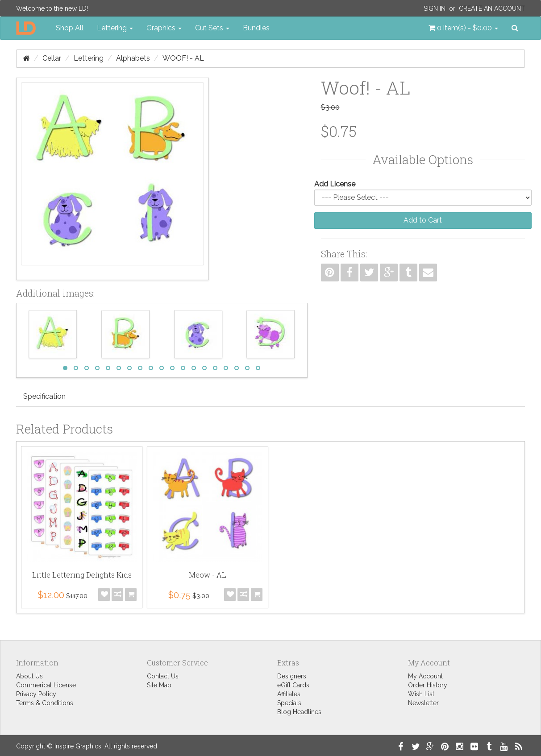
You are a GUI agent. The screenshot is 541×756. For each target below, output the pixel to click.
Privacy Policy (36, 694)
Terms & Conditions (45, 703)
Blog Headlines (299, 712)
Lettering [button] (115, 28)
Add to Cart (423, 220)
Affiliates (289, 694)
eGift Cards (293, 685)
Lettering (89, 58)
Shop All (70, 28)
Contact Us (163, 676)
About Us (29, 676)
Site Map (159, 685)
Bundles (256, 28)
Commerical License (46, 685)
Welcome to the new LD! (52, 8)
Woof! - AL (183, 58)
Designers (292, 676)
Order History (428, 685)
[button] (463, 28)
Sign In (435, 8)
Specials (289, 703)
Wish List (421, 694)
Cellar (52, 58)
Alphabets (133, 58)
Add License (335, 184)
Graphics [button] (164, 28)
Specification (44, 396)
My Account (425, 676)
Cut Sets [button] (212, 28)
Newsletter (423, 703)
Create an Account (492, 8)
